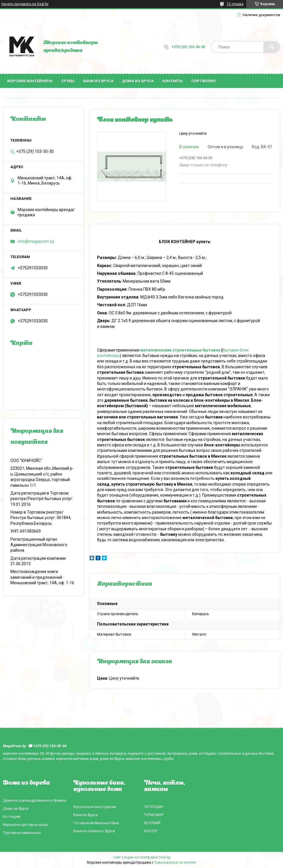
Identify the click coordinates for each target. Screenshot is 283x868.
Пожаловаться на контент (175, 863)
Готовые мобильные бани (96, 823)
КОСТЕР (151, 831)
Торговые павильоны (22, 833)
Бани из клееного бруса (94, 831)
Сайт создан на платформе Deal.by (142, 857)
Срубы (68, 81)
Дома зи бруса (16, 808)
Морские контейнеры (30, 81)
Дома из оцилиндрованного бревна (35, 800)
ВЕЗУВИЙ (152, 823)
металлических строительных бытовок (180, 350)
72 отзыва (235, 4)
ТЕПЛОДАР (154, 807)
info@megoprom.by (36, 241)
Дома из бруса (138, 81)
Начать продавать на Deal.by (25, 4)
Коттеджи (12, 817)
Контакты (173, 81)
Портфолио (204, 81)
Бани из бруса (98, 81)
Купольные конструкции (95, 807)
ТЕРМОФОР (154, 815)
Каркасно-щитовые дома (25, 825)
